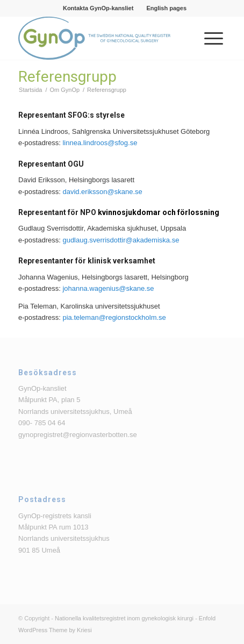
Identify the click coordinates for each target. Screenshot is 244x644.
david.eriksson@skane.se (102, 192)
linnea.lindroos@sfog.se (100, 143)
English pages (166, 8)
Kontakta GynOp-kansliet (98, 8)
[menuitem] (98, 8)
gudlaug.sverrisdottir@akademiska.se (121, 240)
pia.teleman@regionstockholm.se (114, 317)
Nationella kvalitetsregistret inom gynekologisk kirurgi (124, 618)
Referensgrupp (67, 77)
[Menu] (208, 38)
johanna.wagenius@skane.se (108, 288)
